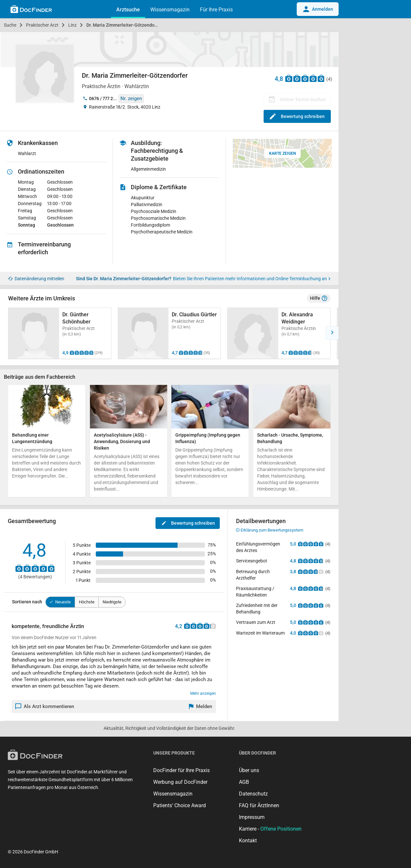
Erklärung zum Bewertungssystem (270, 530)
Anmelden (318, 9)
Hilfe (319, 298)
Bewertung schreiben (297, 116)
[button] (332, 333)
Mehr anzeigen (203, 693)
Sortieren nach (27, 602)
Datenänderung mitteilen (36, 279)
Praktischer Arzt (42, 25)
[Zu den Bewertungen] (305, 78)
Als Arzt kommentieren (45, 706)
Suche (10, 25)
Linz (72, 25)
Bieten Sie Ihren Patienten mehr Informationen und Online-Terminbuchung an (252, 279)
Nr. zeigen (131, 99)
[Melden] (201, 706)
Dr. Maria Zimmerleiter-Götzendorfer (124, 25)
